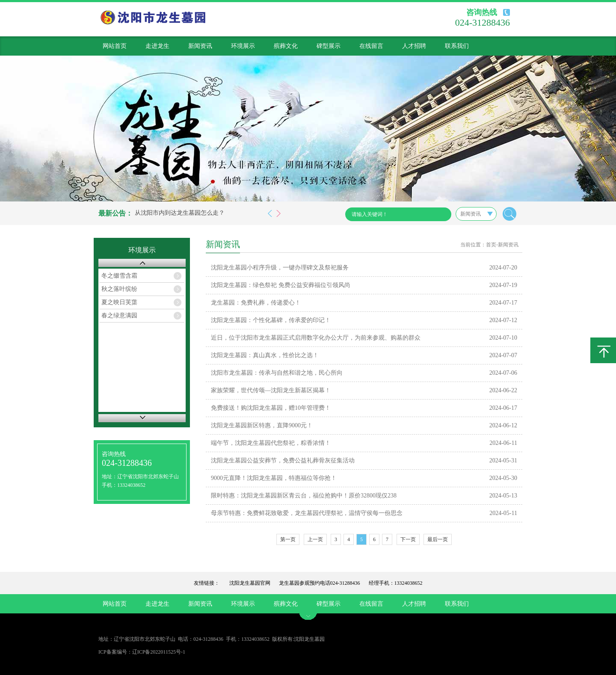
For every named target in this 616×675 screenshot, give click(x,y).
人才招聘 (414, 46)
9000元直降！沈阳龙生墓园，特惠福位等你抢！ (274, 478)
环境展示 (243, 46)
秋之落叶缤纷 (119, 289)
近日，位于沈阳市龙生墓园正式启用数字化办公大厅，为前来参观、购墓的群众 (316, 338)
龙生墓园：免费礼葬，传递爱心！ (256, 303)
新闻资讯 (200, 46)
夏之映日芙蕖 (119, 302)
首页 (491, 245)
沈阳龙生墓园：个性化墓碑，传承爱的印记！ (271, 320)
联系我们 (457, 46)
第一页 (288, 539)
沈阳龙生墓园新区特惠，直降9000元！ (262, 425)
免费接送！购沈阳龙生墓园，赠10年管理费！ (271, 408)
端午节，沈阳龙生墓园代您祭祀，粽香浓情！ (271, 443)
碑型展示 (329, 46)
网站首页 (115, 46)
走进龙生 (157, 46)
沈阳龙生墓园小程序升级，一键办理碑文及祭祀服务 (280, 268)
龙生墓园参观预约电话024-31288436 (320, 583)
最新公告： (115, 213)
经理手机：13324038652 (396, 583)
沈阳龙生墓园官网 (250, 583)
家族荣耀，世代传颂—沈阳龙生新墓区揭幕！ (271, 390)
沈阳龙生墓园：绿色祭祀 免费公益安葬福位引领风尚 (281, 285)
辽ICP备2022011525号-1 (159, 652)
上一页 (315, 539)
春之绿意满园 (119, 315)
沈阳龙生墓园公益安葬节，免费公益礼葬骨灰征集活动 (283, 460)
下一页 (408, 539)
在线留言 (371, 46)
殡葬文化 (286, 46)
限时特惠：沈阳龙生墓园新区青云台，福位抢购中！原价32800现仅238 (304, 496)
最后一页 (438, 539)
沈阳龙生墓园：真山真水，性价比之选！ (265, 355)
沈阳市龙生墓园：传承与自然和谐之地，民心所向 (277, 373)
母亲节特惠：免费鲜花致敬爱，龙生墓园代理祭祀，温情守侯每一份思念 (307, 513)
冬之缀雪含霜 (119, 276)
